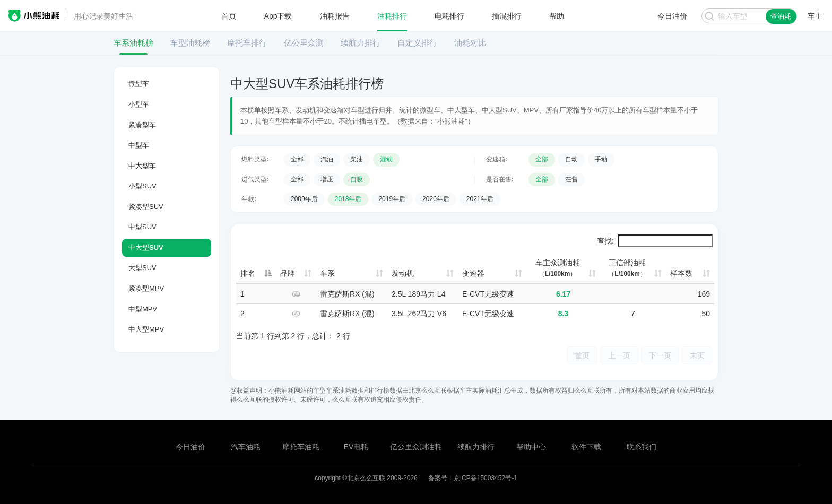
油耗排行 (392, 16)
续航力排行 (361, 43)
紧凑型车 (142, 125)
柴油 (357, 159)
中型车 (139, 145)
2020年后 (436, 199)
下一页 (660, 355)
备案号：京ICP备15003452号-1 (473, 478)
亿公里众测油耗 (416, 447)
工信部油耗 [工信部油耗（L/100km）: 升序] (627, 268)
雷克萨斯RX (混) (347, 294)
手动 (601, 159)
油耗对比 (470, 43)
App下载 (278, 16)
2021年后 (480, 199)
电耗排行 (449, 16)
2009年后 (304, 199)
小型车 (139, 104)
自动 (571, 159)
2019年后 (392, 199)
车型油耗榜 (190, 43)
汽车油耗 (246, 447)
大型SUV (142, 268)
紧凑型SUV (146, 207)
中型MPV (143, 309)
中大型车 (142, 166)
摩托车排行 (247, 43)
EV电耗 (356, 447)
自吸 (357, 179)
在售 (571, 179)
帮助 (557, 16)
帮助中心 (531, 447)
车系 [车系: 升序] (327, 273)
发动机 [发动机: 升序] (403, 273)
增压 (327, 179)
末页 (697, 355)
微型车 (139, 84)
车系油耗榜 (133, 43)
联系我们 (642, 447)
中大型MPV (146, 329)
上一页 (619, 355)
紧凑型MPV (146, 288)
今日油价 (190, 447)
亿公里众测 (304, 43)
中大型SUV (146, 247)
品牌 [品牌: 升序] (288, 273)
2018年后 (348, 199)
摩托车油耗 (301, 447)
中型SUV (142, 227)
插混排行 (507, 16)
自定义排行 (417, 43)
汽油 (327, 159)
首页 (229, 16)
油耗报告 (335, 16)
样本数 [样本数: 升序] (681, 273)
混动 (386, 159)
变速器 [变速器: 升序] (473, 273)
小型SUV (142, 186)
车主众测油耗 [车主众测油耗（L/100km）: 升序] (558, 268)
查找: (655, 241)
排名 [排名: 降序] (248, 273)
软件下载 (586, 447)
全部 (297, 159)
